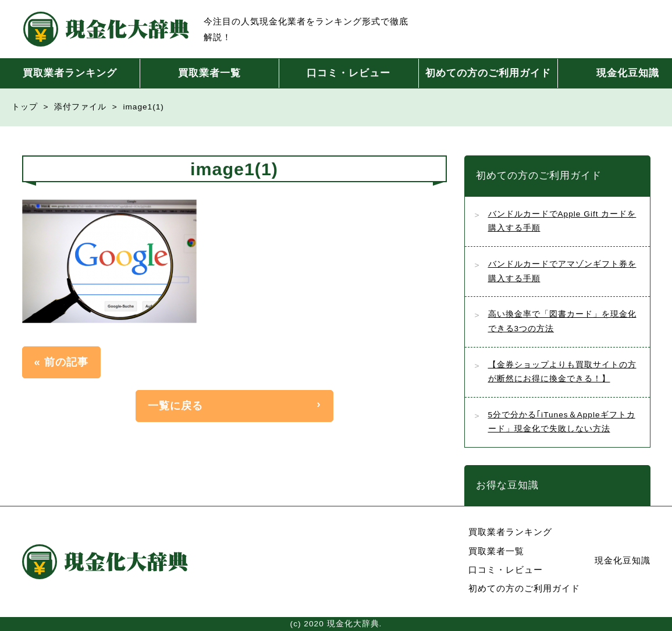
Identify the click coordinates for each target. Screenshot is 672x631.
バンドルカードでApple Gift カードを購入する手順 (562, 221)
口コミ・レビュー (349, 73)
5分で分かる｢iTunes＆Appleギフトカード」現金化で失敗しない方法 (562, 422)
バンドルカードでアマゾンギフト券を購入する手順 (562, 271)
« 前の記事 (61, 362)
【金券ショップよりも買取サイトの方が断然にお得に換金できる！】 (562, 372)
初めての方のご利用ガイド (488, 73)
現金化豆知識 (623, 560)
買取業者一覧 (209, 73)
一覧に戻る (175, 405)
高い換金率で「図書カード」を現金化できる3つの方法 (562, 321)
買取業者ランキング (70, 73)
